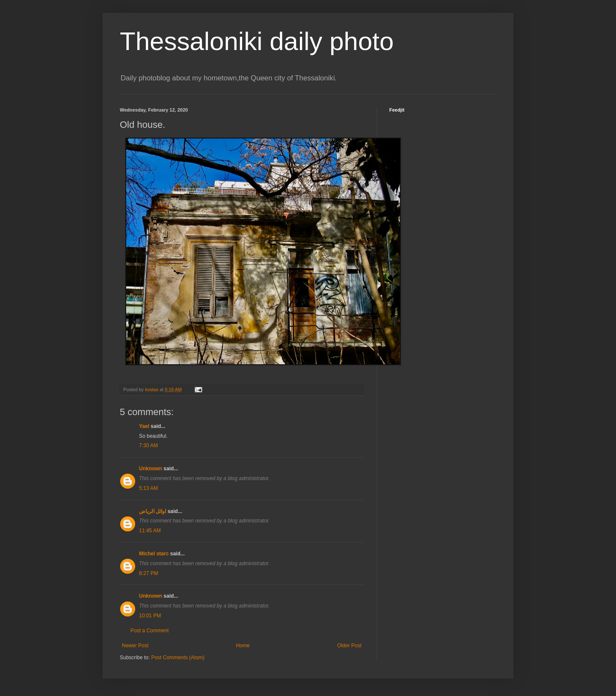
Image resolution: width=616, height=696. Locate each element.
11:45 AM (150, 531)
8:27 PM (149, 573)
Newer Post (135, 646)
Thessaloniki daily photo (257, 41)
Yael (144, 426)
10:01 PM (150, 616)
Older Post (349, 646)
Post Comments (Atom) (178, 658)
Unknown (151, 469)
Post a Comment (150, 631)
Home (243, 646)
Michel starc (154, 554)
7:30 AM (148, 445)
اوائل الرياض (153, 511)
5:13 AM (148, 488)
